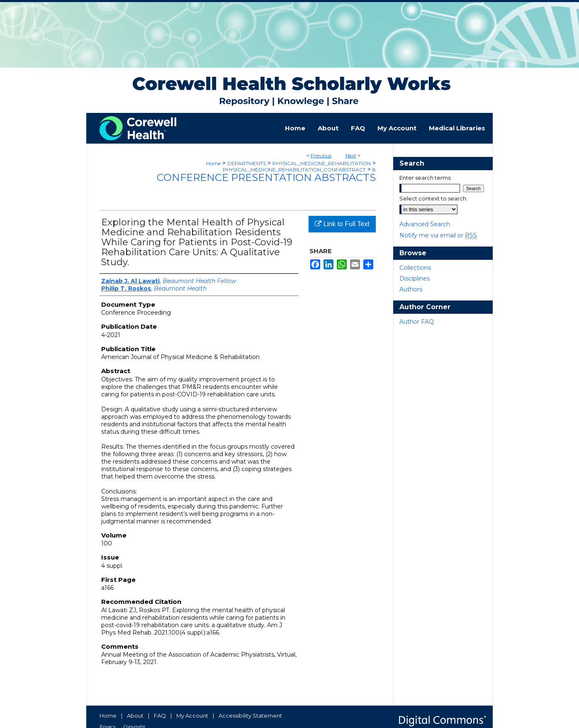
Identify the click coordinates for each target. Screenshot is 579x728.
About (135, 716)
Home (213, 163)
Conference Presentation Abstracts (266, 177)
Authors (411, 289)
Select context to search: (433, 198)
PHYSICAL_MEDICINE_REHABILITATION (322, 163)
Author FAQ (417, 322)
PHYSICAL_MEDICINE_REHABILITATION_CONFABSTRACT (294, 170)
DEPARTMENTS (247, 163)
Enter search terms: (426, 178)
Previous (321, 155)
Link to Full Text (342, 224)
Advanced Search (425, 224)
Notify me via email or (438, 235)
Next (351, 155)
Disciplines (415, 278)
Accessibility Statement (250, 716)
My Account (192, 716)
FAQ (160, 716)
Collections (415, 268)
